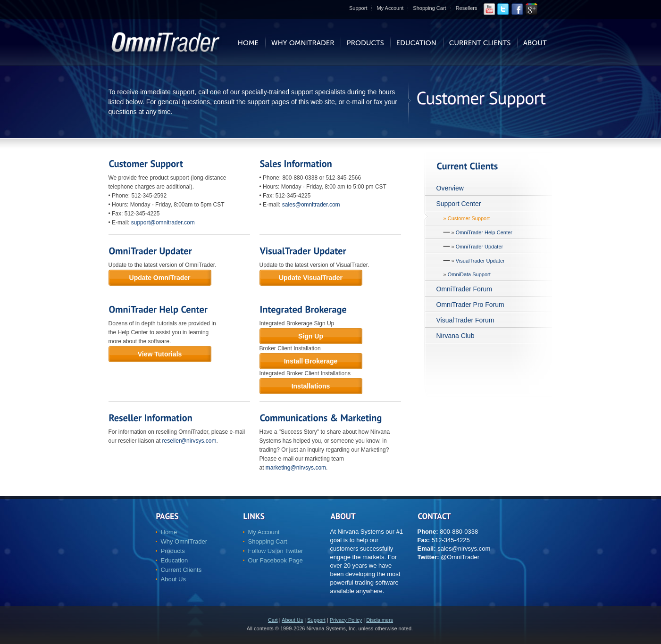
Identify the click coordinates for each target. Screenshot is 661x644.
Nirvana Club (456, 336)
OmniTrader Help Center (484, 232)
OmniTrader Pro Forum (470, 305)
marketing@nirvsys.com (296, 468)
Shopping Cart (429, 8)
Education (175, 560)
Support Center (459, 204)
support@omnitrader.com (163, 223)
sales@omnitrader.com (311, 205)
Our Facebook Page (276, 560)
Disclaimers (380, 620)
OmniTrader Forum (464, 289)
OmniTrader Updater (479, 247)
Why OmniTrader (184, 541)
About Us (173, 579)
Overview (450, 188)
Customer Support (469, 218)
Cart (273, 620)
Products (173, 551)
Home (169, 532)
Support (358, 8)
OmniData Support (469, 274)
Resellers (467, 8)
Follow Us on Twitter (276, 551)
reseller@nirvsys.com (189, 441)
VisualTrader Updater (480, 261)
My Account (390, 8)
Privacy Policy (346, 620)
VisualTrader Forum (465, 320)
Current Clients (181, 570)
